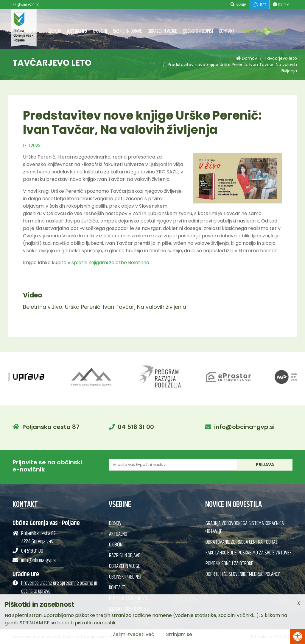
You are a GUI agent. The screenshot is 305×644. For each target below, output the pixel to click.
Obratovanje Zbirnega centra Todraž (242, 542)
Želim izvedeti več (134, 634)
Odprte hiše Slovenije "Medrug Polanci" (243, 574)
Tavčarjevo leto (281, 58)
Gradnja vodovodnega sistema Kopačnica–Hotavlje (246, 528)
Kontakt (227, 31)
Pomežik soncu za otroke (229, 564)
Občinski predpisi (198, 31)
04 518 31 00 (136, 427)
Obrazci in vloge (162, 31)
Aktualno (77, 31)
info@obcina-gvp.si (244, 427)
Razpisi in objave (127, 31)
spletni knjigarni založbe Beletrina (110, 263)
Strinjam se (179, 634)
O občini (100, 31)
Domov (55, 31)
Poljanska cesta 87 (51, 427)
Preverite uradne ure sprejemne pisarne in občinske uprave (59, 587)
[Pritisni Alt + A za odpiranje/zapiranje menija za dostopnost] (298, 637)
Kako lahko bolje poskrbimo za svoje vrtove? (249, 553)
